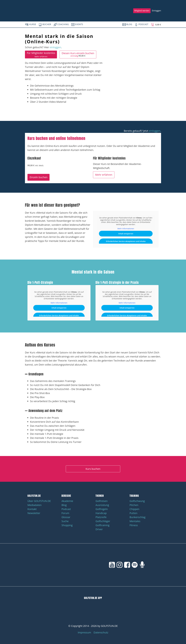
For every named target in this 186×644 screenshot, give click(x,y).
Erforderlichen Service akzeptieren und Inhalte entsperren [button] (126, 243)
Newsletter (34, 513)
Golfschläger (103, 521)
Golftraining (102, 525)
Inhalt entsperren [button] (126, 233)
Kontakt (32, 509)
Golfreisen (102, 501)
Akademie (67, 501)
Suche (65, 521)
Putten (133, 513)
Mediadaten (35, 505)
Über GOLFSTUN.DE (39, 501)
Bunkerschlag (137, 517)
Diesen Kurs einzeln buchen (78, 54)
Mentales (135, 521)
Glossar (66, 517)
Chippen (134, 509)
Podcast (66, 509)
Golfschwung (137, 501)
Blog (64, 505)
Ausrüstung (102, 505)
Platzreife (101, 517)
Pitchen (134, 505)
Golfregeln (102, 509)
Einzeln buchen (38, 177)
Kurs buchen (93, 469)
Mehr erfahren (104, 175)
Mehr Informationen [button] (126, 229)
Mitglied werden (142, 11)
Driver (99, 529)
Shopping (67, 525)
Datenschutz (101, 632)
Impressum (84, 632)
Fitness (134, 525)
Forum (65, 513)
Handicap (101, 513)
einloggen (55, 47)
